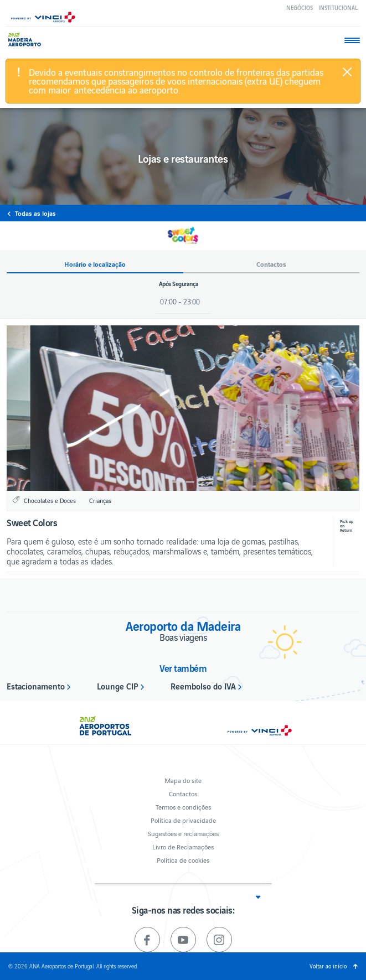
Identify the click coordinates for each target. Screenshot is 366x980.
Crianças (100, 500)
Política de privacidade (183, 820)
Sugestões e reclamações (183, 833)
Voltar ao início (328, 966)
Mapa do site (183, 780)
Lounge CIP (118, 686)
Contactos (183, 793)
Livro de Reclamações (183, 846)
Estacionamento (36, 686)
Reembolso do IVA (203, 686)
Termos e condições (183, 807)
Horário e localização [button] (95, 264)
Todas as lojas (35, 213)
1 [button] (177, 482)
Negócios (300, 7)
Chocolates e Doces (50, 500)
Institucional (338, 7)
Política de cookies (183, 860)
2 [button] (190, 482)
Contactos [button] (271, 264)
